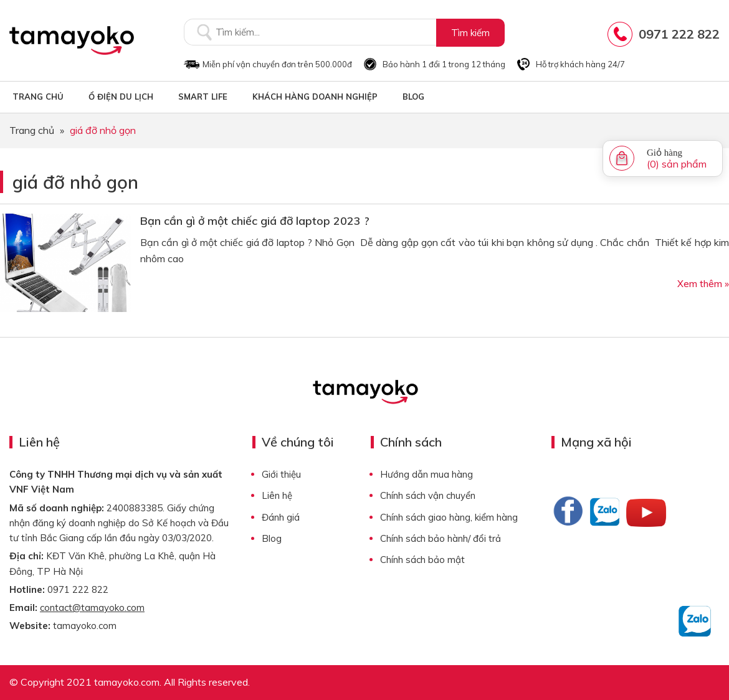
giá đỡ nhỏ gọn (75, 182)
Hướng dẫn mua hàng (426, 474)
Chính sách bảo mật (422, 560)
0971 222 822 (679, 34)
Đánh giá (281, 517)
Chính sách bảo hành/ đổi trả (441, 538)
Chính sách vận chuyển (428, 495)
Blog (272, 538)
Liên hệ (277, 495)
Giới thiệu (281, 474)
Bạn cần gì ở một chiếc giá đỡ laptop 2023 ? (255, 221)
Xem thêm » (703, 284)
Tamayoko (72, 40)
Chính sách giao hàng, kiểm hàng (449, 517)
